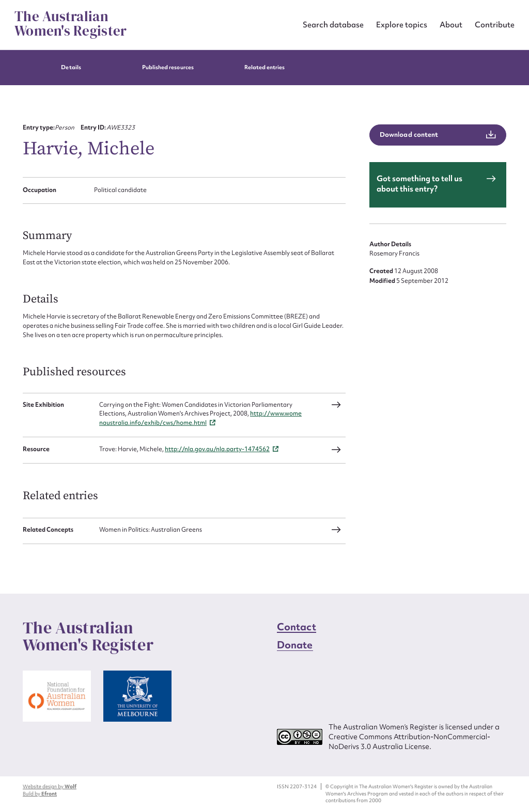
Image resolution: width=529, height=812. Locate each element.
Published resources (168, 67)
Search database (333, 25)
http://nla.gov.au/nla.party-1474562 (217, 449)
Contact (297, 627)
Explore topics (402, 25)
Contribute (495, 25)
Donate (295, 645)
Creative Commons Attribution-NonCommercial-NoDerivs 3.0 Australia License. (409, 742)
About (451, 25)
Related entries (265, 67)
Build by (40, 794)
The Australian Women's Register (71, 24)
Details (71, 67)
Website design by (50, 786)
